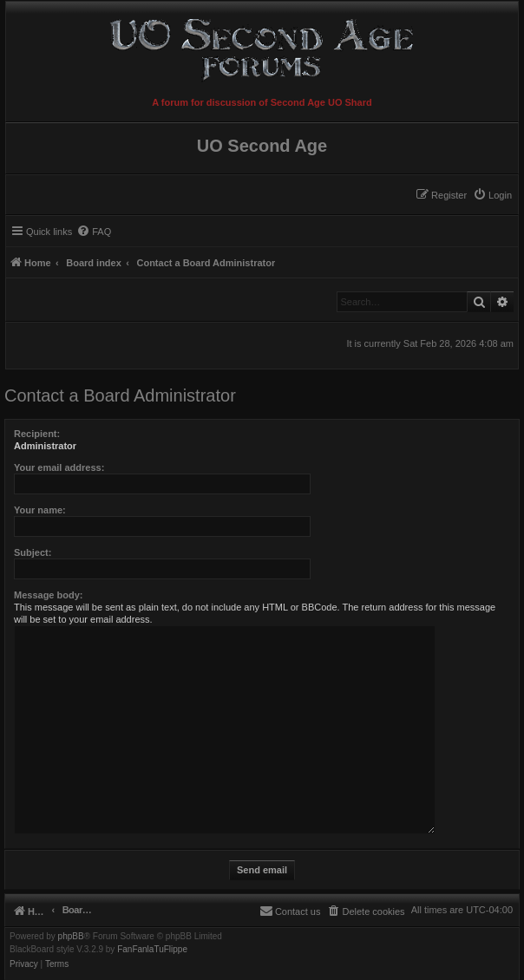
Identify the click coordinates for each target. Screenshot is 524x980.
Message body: (48, 595)
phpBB (71, 937)
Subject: (33, 552)
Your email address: (59, 467)
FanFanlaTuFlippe (152, 950)
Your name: (40, 510)
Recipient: (37, 434)
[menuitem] (492, 195)
